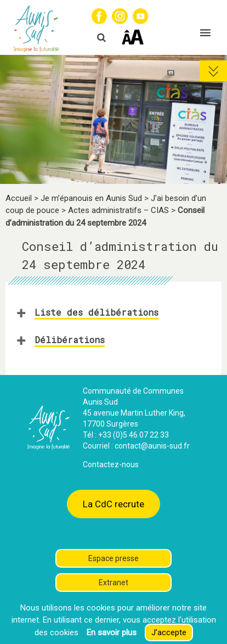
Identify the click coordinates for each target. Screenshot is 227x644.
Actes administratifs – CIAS (118, 210)
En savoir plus (112, 632)
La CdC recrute (113, 504)
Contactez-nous (111, 464)
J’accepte (169, 632)
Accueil (19, 198)
